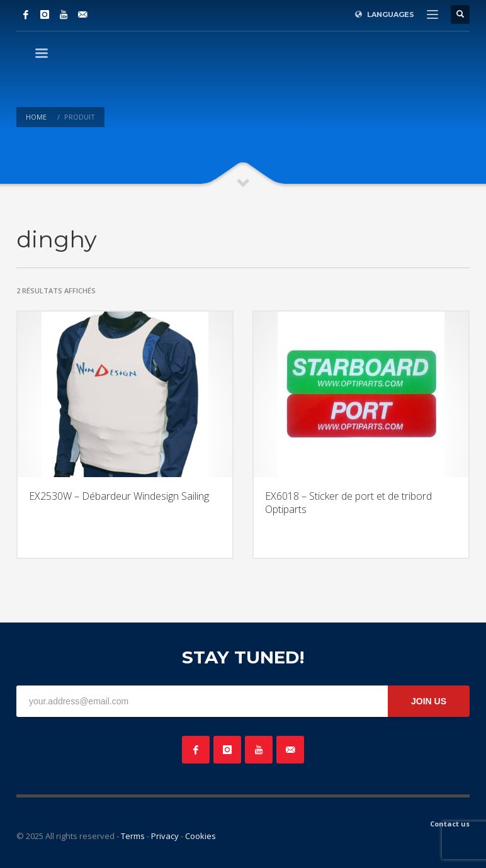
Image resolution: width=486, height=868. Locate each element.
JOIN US (429, 701)
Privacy (165, 836)
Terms (133, 836)
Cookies (201, 836)
